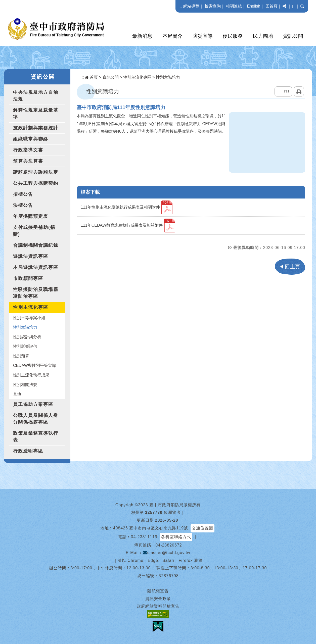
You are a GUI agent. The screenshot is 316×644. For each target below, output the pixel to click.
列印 (299, 91)
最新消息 (142, 36)
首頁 (91, 77)
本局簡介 (172, 36)
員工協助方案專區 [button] (33, 404)
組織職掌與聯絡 (31, 139)
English (254, 6)
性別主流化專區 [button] (31, 307)
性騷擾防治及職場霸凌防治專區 (36, 293)
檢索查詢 (213, 6)
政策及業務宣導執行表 (36, 437)
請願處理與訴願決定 (36, 172)
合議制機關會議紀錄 (36, 245)
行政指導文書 (28, 150)
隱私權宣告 (158, 591)
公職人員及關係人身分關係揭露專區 (36, 419)
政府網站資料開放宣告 (158, 606)
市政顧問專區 (28, 278)
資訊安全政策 (158, 599)
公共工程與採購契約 (36, 183)
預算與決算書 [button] (28, 161)
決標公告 (23, 205)
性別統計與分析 (27, 337)
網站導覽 (191, 6)
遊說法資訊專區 (31, 256)
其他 (17, 394)
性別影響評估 (25, 346)
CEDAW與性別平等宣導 (35, 365)
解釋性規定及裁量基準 (36, 113)
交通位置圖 (202, 528)
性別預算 (21, 356)
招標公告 (23, 194)
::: (181, 6)
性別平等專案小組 (29, 318)
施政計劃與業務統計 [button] (36, 128)
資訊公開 (293, 36)
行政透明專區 (28, 451)
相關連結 (234, 6)
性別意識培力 (25, 327)
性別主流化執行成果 (31, 375)
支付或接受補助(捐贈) (34, 231)
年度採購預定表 (31, 216)
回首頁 (272, 6)
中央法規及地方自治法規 (36, 96)
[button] (284, 6)
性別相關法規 (25, 385)
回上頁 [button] (292, 267)
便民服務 (233, 36)
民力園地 (263, 36)
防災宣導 (203, 36)
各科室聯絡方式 (176, 537)
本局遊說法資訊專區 (36, 267)
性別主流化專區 (137, 77)
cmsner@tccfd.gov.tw (167, 553)
